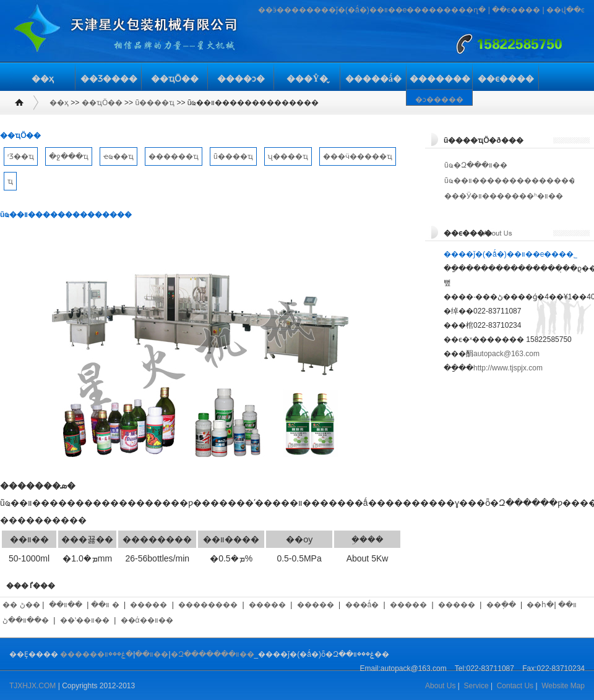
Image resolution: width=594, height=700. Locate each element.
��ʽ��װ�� (85, 620)
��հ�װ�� (551, 605)
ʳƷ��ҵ (21, 156)
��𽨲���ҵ (10, 181)
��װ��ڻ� (26, 620)
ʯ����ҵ (288, 156)
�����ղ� (461, 10)
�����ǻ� (373, 79)
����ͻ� (241, 79)
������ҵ (174, 156)
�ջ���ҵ (69, 156)
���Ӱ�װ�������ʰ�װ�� (504, 196)
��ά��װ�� (147, 620)
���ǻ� (362, 605)
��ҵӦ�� (175, 79)
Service (476, 686)
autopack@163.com (506, 354)
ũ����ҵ (155, 103)
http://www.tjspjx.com (508, 368)
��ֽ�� (501, 605)
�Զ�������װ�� (213, 654)
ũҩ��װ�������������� (510, 181)
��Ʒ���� (109, 79)
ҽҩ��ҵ (118, 156)
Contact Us (515, 686)
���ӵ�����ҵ (358, 156)
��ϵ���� (516, 10)
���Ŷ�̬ (307, 79)
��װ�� (66, 605)
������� (440, 79)
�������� (208, 605)
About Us (440, 686)
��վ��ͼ (566, 10)
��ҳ (43, 79)
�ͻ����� (439, 100)
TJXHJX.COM (32, 686)
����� (148, 605)
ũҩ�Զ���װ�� (476, 165)
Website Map (563, 686)
